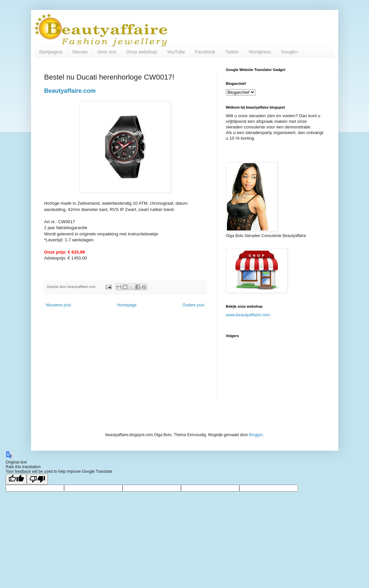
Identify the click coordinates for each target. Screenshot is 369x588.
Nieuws (80, 52)
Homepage (127, 305)
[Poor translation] (37, 479)
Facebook (205, 52)
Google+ (290, 52)
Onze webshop (142, 52)
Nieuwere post (59, 305)
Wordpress (260, 52)
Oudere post (193, 305)
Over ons (107, 52)
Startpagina (51, 52)
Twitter (232, 52)
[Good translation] (16, 479)
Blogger (256, 435)
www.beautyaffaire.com (248, 315)
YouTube (176, 52)
